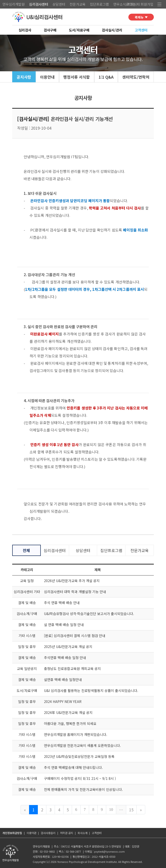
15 (131, 810)
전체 (26, 550)
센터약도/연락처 (136, 77)
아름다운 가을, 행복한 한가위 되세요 (70, 723)
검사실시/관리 (112, 30)
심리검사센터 (39, 4)
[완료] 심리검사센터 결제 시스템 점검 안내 (75, 636)
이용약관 (31, 833)
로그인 (131, 4)
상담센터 (59, 4)
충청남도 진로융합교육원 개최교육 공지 (72, 669)
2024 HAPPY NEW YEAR (63, 701)
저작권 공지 (67, 833)
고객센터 (141, 30)
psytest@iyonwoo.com (109, 851)
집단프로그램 (99, 4)
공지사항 (24, 77)
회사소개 (83, 833)
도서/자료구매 (79, 30)
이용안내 (47, 77)
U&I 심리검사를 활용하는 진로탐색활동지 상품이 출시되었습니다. (91, 690)
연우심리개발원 (14, 4)
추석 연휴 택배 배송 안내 (62, 603)
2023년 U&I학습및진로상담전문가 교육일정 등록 (79, 756)
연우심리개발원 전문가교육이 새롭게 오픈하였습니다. (82, 745)
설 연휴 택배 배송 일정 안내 (64, 625)
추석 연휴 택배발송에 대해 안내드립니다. (73, 767)
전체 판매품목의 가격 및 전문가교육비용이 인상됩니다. (83, 789)
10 (111, 810)
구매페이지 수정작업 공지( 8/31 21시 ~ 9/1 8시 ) (80, 778)
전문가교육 (78, 4)
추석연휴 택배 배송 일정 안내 (65, 658)
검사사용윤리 (48, 833)
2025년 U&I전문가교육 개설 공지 (68, 647)
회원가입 (147, 4)
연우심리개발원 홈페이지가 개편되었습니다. (76, 734)
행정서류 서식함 (77, 77)
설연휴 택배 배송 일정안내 (63, 680)
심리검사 (25, 30)
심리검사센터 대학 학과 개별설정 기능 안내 (75, 592)
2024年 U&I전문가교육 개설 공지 (68, 712)
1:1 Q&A (106, 77)
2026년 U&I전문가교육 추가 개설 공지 (72, 581)
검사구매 (50, 30)
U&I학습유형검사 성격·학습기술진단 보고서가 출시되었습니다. (89, 614)
